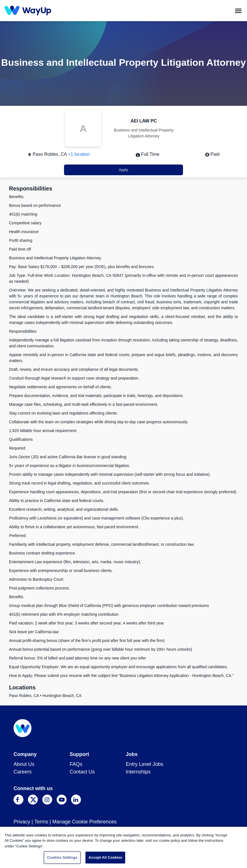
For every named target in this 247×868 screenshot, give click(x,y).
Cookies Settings (62, 857)
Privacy (22, 822)
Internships (138, 772)
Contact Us (82, 772)
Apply (124, 170)
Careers (23, 772)
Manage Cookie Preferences (84, 822)
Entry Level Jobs (145, 764)
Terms (41, 822)
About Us (24, 764)
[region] (123, 847)
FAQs (76, 764)
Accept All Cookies (105, 857)
